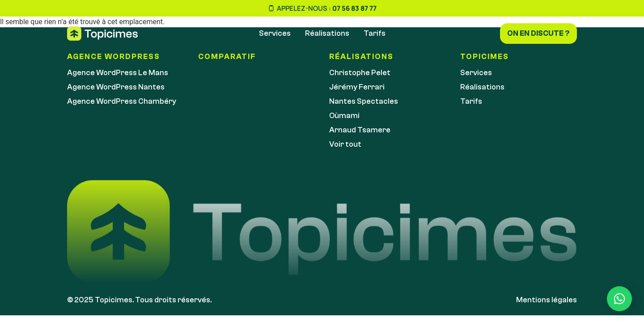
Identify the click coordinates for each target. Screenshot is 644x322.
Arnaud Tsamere (360, 130)
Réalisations (327, 33)
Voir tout (345, 144)
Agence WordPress (114, 57)
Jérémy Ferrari (357, 87)
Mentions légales (547, 300)
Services (275, 33)
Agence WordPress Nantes (116, 87)
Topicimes (485, 57)
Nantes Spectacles (364, 101)
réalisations (361, 57)
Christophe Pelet (360, 73)
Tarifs (375, 33)
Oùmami (344, 116)
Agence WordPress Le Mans (118, 73)
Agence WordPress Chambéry (122, 101)
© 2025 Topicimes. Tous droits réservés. (139, 300)
